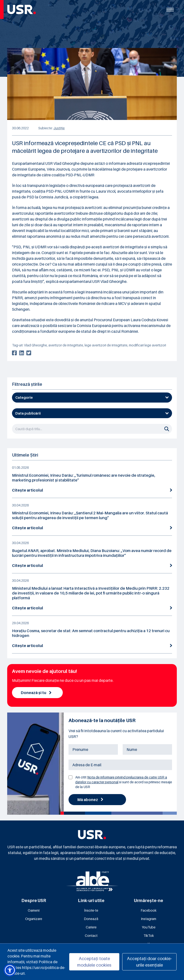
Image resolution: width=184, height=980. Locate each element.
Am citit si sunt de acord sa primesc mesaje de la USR (124, 782)
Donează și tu (36, 693)
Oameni (34, 910)
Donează (91, 919)
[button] (10, 970)
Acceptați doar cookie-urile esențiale (149, 962)
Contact (91, 935)
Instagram (149, 919)
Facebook (149, 910)
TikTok (149, 935)
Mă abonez (90, 800)
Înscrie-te (91, 910)
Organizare (34, 919)
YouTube (149, 927)
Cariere (91, 927)
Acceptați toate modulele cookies (94, 962)
